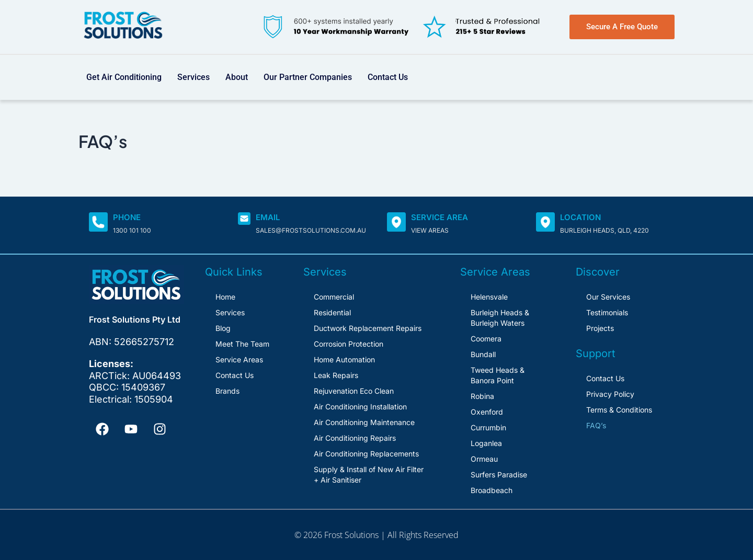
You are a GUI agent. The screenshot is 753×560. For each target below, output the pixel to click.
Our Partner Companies (308, 77)
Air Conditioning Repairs (355, 438)
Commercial (334, 297)
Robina (482, 396)
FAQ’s (596, 425)
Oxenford (487, 412)
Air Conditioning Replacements (366, 454)
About (237, 77)
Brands (227, 391)
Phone (127, 217)
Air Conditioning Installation (360, 407)
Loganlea (486, 443)
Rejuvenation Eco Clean (354, 391)
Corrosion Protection (349, 344)
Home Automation (344, 359)
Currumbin (488, 427)
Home (225, 297)
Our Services (608, 297)
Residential (332, 312)
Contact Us (388, 77)
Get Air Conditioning (124, 77)
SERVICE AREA (440, 217)
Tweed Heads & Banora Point (498, 375)
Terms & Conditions (619, 410)
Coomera (486, 339)
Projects (600, 328)
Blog (223, 328)
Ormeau (484, 459)
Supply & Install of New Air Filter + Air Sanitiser (369, 475)
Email (268, 217)
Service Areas (239, 359)
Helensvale (489, 297)
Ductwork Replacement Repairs (368, 328)
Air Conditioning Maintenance (364, 422)
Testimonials (607, 312)
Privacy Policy (610, 394)
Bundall (483, 354)
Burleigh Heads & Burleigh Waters (500, 318)
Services (193, 77)
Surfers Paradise (499, 475)
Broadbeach (492, 490)
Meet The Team (242, 344)
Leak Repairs (336, 375)
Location (580, 217)
